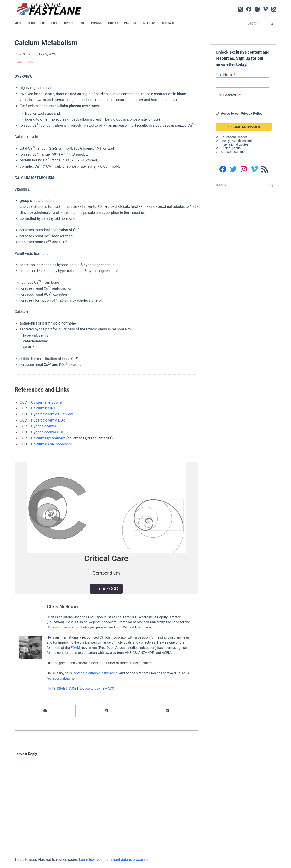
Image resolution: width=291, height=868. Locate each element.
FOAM (75, 647)
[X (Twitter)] (240, 9)
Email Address (228, 95)
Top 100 (68, 23)
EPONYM (95, 23)
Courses (112, 23)
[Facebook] (249, 9)
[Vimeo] (266, 9)
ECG (43, 23)
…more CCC (106, 589)
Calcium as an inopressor (52, 444)
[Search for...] (255, 23)
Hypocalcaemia (44, 426)
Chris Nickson (62, 607)
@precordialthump (61, 678)
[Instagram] (257, 9)
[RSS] (274, 9)
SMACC (108, 688)
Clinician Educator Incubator (68, 627)
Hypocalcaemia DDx (47, 432)
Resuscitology (89, 688)
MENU (18, 23)
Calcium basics (44, 408)
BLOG (31, 23)
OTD (81, 23)
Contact (168, 23)
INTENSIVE (149, 23)
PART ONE (131, 23)
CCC (54, 23)
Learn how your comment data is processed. (115, 859)
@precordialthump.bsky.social (96, 673)
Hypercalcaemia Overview (52, 414)
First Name (226, 74)
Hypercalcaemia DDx (48, 420)
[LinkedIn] (167, 711)
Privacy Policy (252, 114)
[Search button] (271, 23)
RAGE (72, 688)
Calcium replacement (48, 438)
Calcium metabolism (48, 402)
